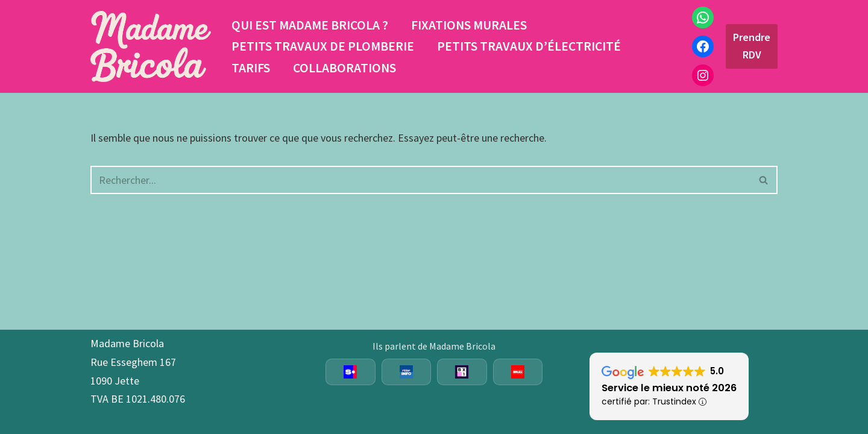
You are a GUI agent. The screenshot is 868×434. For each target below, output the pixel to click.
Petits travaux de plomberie (323, 46)
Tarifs (251, 68)
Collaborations (344, 68)
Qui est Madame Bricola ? (310, 25)
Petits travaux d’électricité (529, 46)
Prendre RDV (752, 46)
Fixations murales (469, 25)
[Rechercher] (420, 180)
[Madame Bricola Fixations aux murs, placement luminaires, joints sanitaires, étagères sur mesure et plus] (151, 46)
